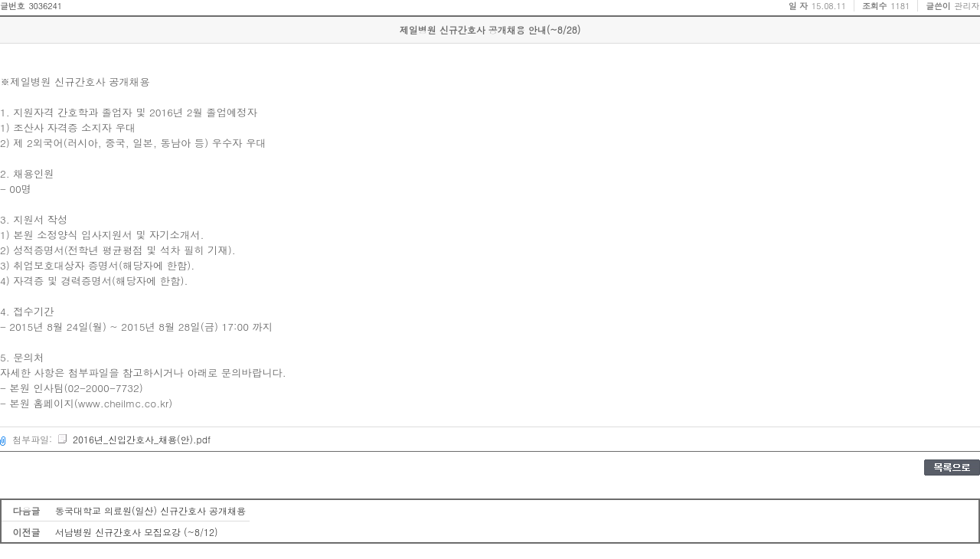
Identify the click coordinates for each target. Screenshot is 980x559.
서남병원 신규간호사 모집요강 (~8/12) (137, 532)
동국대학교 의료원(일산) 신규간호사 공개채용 (150, 510)
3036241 (45, 6)
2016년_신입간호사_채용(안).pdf (134, 439)
